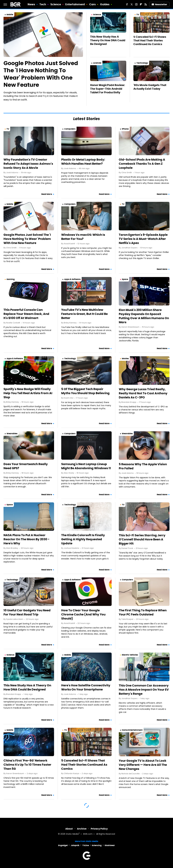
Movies (125, 359)
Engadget (63, 845)
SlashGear (110, 845)
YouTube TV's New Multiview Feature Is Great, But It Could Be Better (84, 314)
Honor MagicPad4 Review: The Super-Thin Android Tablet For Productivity (108, 89)
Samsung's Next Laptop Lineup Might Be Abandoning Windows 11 (86, 466)
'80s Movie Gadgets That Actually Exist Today (150, 87)
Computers (70, 129)
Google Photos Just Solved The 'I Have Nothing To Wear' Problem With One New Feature (41, 74)
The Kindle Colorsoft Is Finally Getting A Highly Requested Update (83, 539)
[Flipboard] (141, 4)
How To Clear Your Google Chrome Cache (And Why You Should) (83, 614)
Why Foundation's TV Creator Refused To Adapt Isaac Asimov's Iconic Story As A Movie (28, 164)
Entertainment (75, 4)
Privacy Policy (99, 829)
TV (138, 15)
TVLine (86, 845)
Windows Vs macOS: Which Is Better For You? (83, 237)
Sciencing (97, 845)
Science (56, 4)
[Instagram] (136, 4)
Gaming (11, 279)
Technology (142, 63)
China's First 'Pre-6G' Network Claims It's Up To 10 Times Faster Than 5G (27, 765)
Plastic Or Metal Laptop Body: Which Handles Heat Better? (83, 162)
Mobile (10, 15)
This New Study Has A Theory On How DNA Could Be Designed (108, 40)
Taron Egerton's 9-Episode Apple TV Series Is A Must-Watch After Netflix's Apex (143, 239)
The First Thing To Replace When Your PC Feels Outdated (143, 612)
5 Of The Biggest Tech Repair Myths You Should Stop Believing (85, 391)
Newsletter (159, 4)
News (31, 4)
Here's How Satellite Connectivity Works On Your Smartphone (86, 687)
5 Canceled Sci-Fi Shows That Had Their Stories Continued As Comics (150, 40)
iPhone (125, 129)
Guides (105, 4)
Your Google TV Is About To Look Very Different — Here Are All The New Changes (143, 765)
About (69, 829)
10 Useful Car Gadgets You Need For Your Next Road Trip (27, 612)
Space (125, 279)
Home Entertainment (132, 730)
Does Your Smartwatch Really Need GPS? (26, 466)
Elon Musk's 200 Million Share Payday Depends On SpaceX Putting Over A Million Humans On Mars (144, 316)
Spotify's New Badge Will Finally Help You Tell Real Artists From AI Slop (28, 393)
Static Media (72, 834)
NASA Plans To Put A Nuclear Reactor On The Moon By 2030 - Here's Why (27, 539)
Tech (43, 4)
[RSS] (146, 4)
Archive (82, 829)
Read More (47, 194)
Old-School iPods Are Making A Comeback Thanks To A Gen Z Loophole (142, 164)
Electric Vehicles (130, 655)
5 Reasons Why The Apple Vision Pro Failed (143, 466)
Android (97, 63)
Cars (92, 4)
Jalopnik (75, 845)
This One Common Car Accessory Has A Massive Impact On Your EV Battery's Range (144, 690)
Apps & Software (72, 279)
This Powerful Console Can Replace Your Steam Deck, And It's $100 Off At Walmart (26, 314)
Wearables (12, 434)
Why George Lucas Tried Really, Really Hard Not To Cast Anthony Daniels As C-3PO (143, 393)
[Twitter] (132, 4)
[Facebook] (127, 4)
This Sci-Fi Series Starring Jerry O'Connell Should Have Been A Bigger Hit (142, 539)
